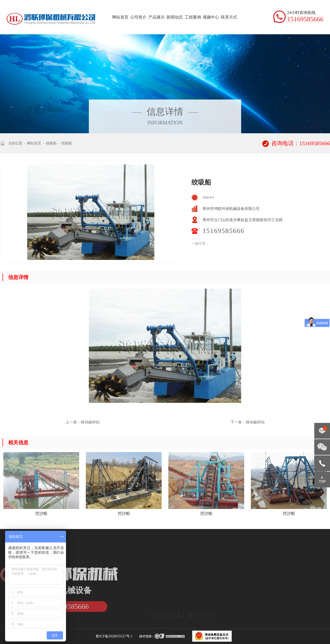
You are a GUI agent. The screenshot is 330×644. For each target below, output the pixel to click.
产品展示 (157, 17)
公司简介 (138, 17)
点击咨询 (322, 431)
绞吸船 (51, 143)
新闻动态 (175, 17)
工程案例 (193, 17)
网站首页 (120, 17)
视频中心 (211, 17)
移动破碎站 (83, 422)
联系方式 (229, 17)
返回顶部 (322, 480)
